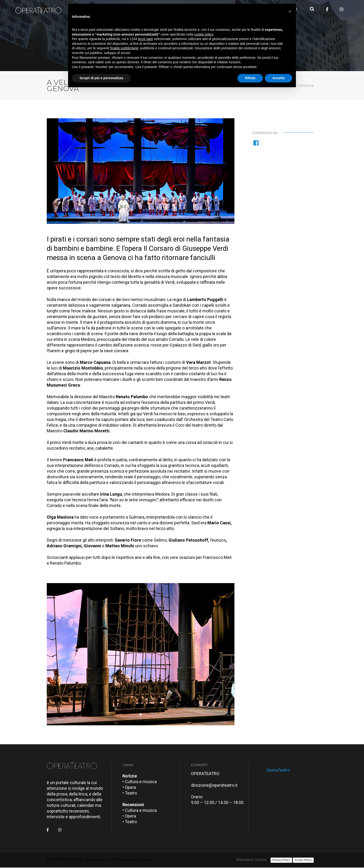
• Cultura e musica (140, 782)
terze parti (145, 39)
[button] (141, 715)
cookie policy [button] (204, 34)
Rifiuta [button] (250, 78)
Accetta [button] (278, 78)
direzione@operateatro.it (214, 786)
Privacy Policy (281, 861)
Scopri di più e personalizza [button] (101, 78)
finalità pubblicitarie (124, 48)
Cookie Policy (303, 861)
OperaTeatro (278, 770)
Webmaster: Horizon (252, 860)
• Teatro (130, 793)
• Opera (129, 788)
